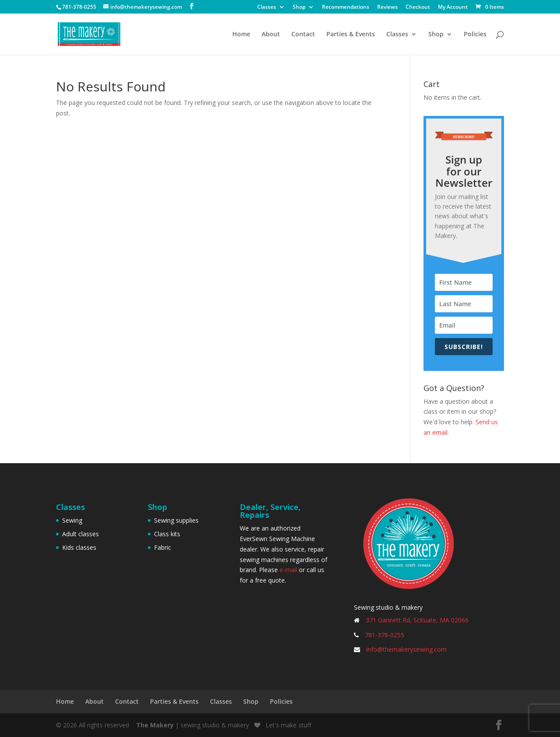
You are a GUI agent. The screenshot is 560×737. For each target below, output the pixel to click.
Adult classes (80, 534)
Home (241, 35)
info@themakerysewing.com (406, 649)
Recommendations (346, 7)
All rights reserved (104, 725)
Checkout (418, 7)
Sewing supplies (176, 520)
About (271, 35)
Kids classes (79, 547)
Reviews (387, 7)
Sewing (72, 520)
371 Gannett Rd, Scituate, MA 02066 (417, 620)
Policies (475, 35)
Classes (267, 7)
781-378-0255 (385, 635)
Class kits (167, 534)
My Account (453, 7)
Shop (299, 7)
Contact (303, 35)
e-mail (288, 570)
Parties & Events (351, 35)
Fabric (163, 547)
